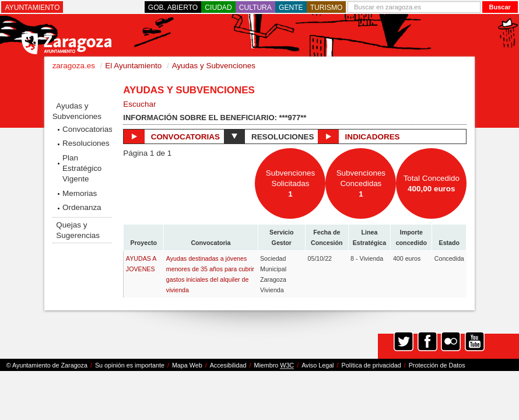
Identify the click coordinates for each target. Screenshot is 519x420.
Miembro (274, 365)
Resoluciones (86, 143)
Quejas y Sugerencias (78, 230)
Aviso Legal (318, 365)
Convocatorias (87, 129)
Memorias (80, 193)
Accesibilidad (228, 365)
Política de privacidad (371, 365)
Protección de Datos (437, 365)
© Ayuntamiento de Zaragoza (47, 365)
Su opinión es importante (130, 365)
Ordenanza (82, 207)
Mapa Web (187, 365)
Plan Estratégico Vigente (82, 168)
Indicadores (359, 136)
